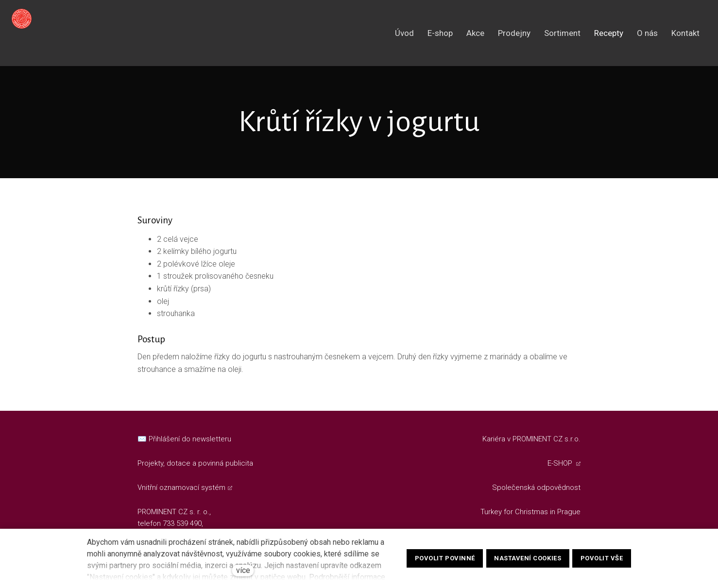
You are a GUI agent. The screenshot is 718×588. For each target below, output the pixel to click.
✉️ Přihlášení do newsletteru (184, 439)
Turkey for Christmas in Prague (530, 512)
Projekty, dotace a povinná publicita (195, 463)
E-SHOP (561, 463)
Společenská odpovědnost (536, 487)
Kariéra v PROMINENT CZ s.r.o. (531, 439)
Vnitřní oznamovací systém (181, 487)
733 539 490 (182, 523)
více (243, 570)
